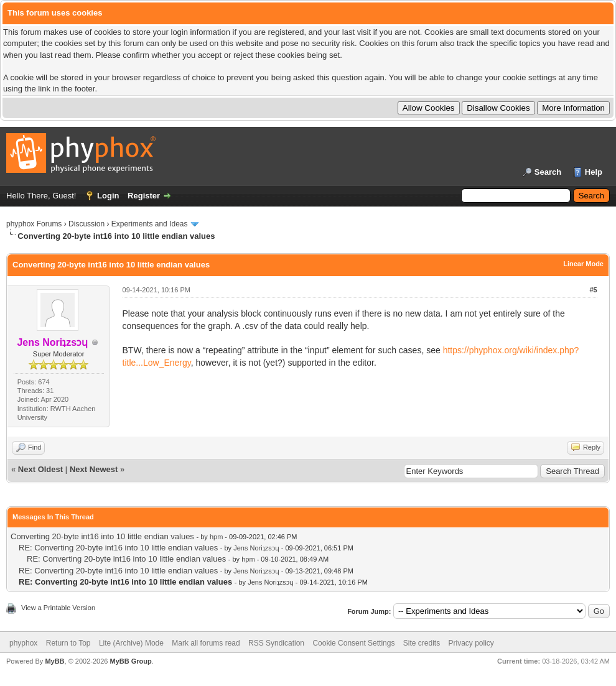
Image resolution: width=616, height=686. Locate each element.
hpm (216, 537)
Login (108, 196)
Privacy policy (471, 643)
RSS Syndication (276, 643)
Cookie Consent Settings (353, 643)
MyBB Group (130, 661)
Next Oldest (40, 469)
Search (548, 172)
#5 (593, 290)
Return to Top (68, 643)
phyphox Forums (34, 224)
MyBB (54, 661)
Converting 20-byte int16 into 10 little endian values (102, 536)
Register (144, 196)
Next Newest (94, 469)
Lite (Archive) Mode (131, 643)
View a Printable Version (58, 608)
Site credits (422, 643)
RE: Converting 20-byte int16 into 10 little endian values (118, 548)
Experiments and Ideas (150, 224)
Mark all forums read (206, 643)
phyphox (23, 643)
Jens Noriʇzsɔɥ (256, 548)
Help (594, 172)
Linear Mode (583, 264)
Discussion (86, 224)
